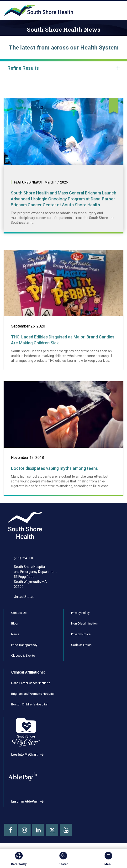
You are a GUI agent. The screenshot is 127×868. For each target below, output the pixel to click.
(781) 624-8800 (24, 558)
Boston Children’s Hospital (29, 704)
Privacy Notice (81, 634)
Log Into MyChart (24, 754)
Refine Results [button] (23, 68)
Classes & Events (23, 656)
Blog (14, 623)
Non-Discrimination (84, 623)
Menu (108, 858)
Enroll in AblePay (24, 801)
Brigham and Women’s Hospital (33, 694)
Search (63, 858)
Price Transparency (24, 645)
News (15, 634)
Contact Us (19, 613)
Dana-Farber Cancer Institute (31, 683)
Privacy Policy (80, 613)
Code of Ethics (81, 645)
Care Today (19, 858)
